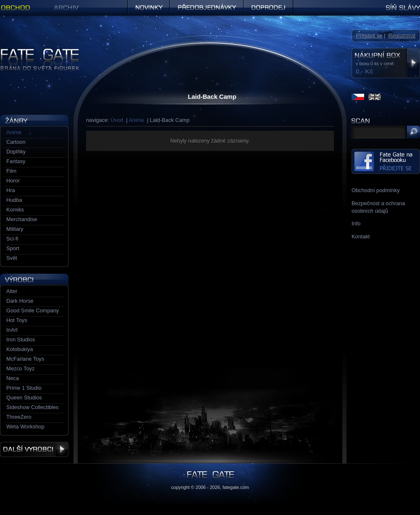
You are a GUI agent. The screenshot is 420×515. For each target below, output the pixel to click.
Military (15, 229)
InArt (12, 330)
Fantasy (16, 161)
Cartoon (16, 142)
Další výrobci (34, 449)
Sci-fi (12, 239)
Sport (13, 248)
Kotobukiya (20, 349)
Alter (12, 291)
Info (356, 223)
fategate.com (236, 487)
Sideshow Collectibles (32, 407)
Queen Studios (24, 397)
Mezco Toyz (20, 368)
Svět (12, 258)
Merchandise (22, 219)
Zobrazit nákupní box (413, 63)
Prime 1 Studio (24, 388)
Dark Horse (20, 301)
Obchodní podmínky (376, 190)
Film (11, 171)
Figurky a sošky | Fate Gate (33, 51)
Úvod (117, 120)
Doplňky (16, 152)
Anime (136, 120)
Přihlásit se (369, 36)
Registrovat (402, 36)
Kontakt (361, 236)
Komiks (15, 210)
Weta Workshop (25, 427)
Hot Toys (17, 320)
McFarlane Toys (25, 359)
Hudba (14, 200)
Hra (11, 190)
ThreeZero (19, 417)
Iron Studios (21, 339)
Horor (13, 181)
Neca (13, 378)
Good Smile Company (33, 310)
